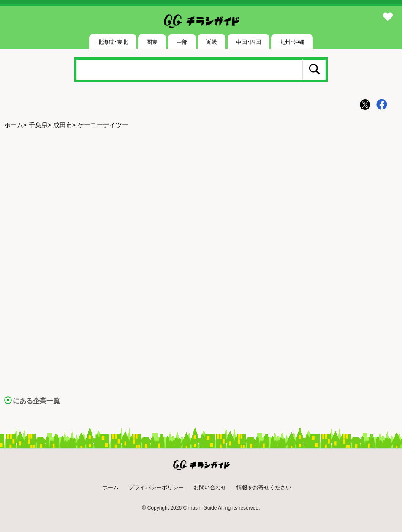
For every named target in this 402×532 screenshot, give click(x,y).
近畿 (212, 42)
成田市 (63, 125)
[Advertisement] (201, 199)
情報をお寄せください (264, 487)
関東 (152, 42)
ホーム (14, 125)
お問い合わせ (210, 487)
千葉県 (38, 125)
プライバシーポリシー (156, 487)
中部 (182, 42)
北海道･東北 (113, 42)
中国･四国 (249, 42)
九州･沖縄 (292, 42)
